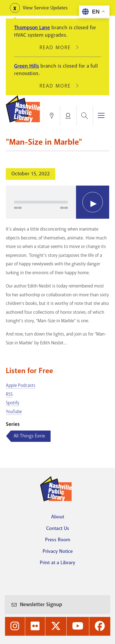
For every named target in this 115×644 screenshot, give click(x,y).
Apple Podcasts (21, 385)
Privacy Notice (58, 551)
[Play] (93, 202)
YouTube (14, 412)
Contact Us (58, 528)
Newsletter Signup (41, 605)
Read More (57, 47)
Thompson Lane (32, 28)
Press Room (58, 540)
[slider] (41, 202)
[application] (57, 202)
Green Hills (27, 66)
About (58, 517)
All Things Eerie (29, 436)
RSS (9, 394)
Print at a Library (57, 563)
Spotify (13, 403)
